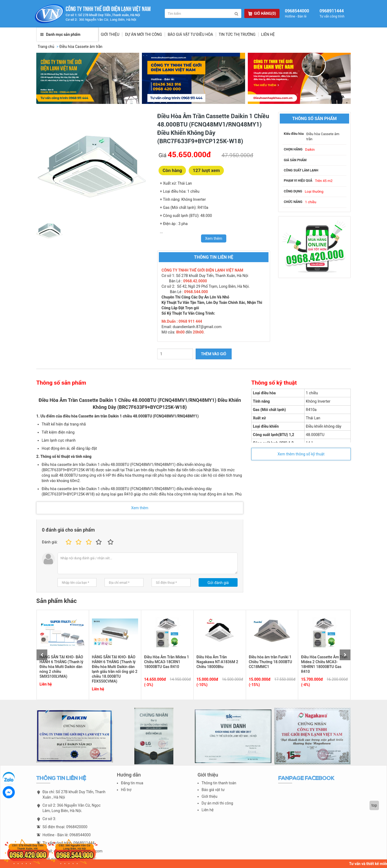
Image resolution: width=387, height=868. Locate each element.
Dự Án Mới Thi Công (144, 34)
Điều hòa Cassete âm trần (81, 47)
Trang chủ (46, 47)
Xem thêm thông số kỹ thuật (301, 454)
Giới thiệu (110, 34)
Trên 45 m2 (324, 181)
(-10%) (202, 685)
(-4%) (305, 685)
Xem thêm (140, 508)
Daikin (310, 150)
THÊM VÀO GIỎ (214, 354)
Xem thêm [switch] (214, 238)
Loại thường (314, 191)
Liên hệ (268, 34)
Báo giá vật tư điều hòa (190, 34)
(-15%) (254, 685)
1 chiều (311, 202)
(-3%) (148, 685)
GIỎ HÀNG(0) (262, 14)
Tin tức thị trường (237, 34)
